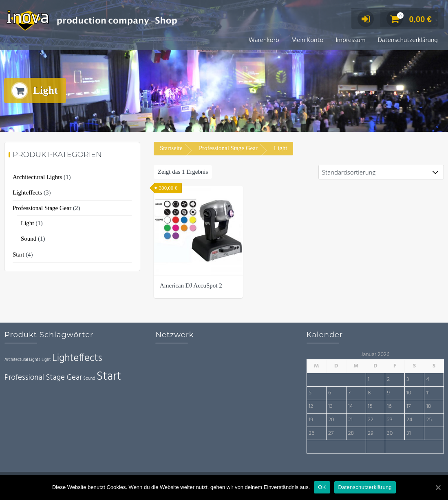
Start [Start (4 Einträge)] (109, 377)
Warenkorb (264, 40)
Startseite (171, 149)
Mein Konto (308, 40)
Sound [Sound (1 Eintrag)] (89, 379)
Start (18, 255)
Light (28, 224)
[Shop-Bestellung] (381, 173)
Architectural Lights (37, 178)
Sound (29, 239)
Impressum (350, 40)
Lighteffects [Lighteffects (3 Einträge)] (77, 359)
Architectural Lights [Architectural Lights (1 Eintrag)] (22, 361)
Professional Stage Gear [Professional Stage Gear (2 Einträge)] (43, 378)
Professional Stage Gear (228, 149)
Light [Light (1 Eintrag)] (46, 361)
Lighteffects (27, 193)
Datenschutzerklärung (408, 40)
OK (322, 487)
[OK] (438, 487)
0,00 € (409, 19)
